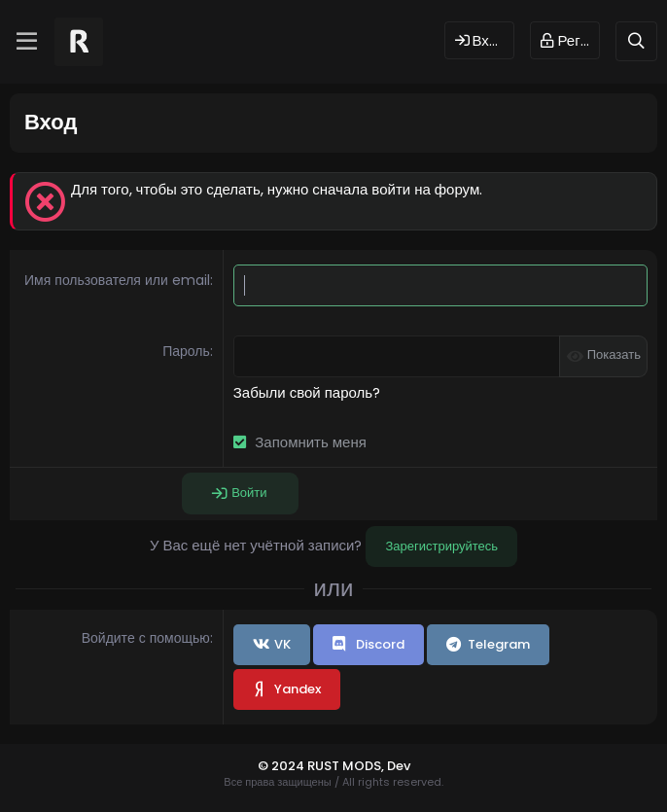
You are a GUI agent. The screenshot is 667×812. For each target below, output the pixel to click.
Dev (399, 766)
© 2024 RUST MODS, (322, 766)
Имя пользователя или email (117, 280)
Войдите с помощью (146, 638)
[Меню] (27, 42)
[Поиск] (636, 41)
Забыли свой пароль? (307, 392)
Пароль (186, 351)
